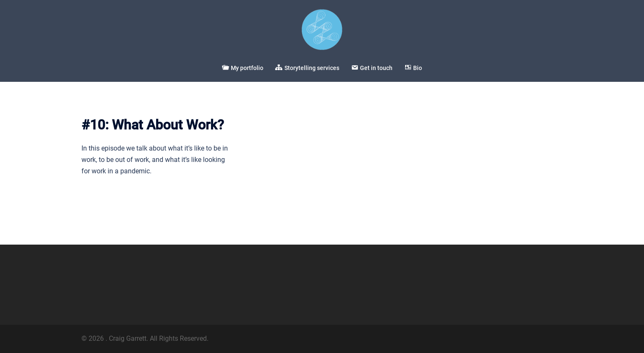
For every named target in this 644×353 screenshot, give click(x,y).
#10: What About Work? (153, 125)
